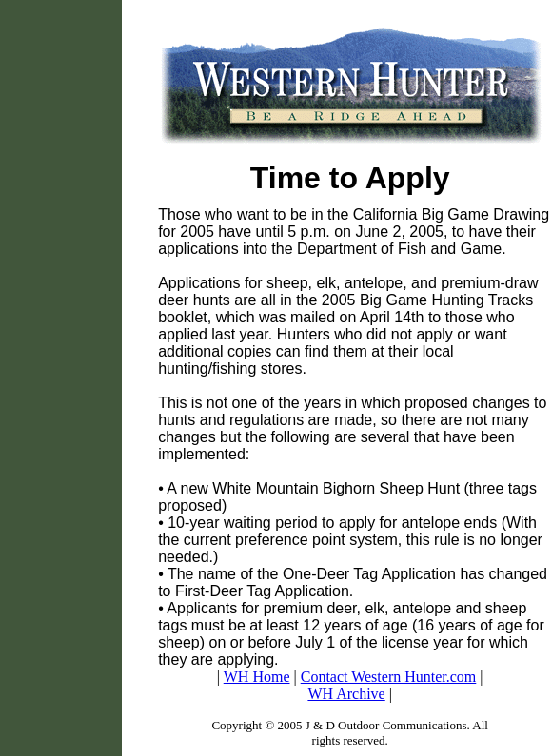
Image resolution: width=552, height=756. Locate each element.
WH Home (257, 677)
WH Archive (346, 694)
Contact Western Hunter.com (389, 677)
